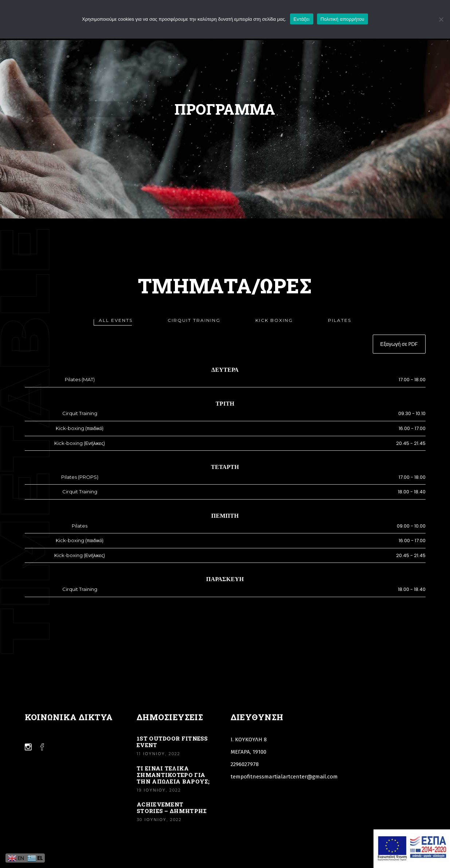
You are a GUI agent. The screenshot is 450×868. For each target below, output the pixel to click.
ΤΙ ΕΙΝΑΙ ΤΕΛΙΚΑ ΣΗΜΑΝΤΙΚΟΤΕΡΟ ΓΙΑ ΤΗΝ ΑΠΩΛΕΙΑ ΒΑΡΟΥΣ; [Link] (173, 775)
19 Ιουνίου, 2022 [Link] (159, 790)
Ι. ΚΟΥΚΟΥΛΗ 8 (249, 739)
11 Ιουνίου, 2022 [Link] (159, 754)
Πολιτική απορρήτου (343, 19)
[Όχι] (441, 19)
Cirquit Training (194, 320)
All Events (116, 320)
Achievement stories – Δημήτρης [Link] (172, 808)
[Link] (28, 747)
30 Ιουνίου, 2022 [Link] (159, 820)
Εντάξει (302, 19)
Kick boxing (274, 320)
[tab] (116, 320)
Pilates (340, 320)
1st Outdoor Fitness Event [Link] (172, 742)
